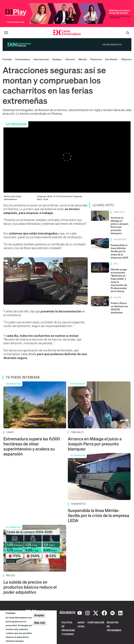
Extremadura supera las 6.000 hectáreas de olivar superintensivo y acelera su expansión (32, 446)
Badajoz (57, 59)
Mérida (83, 59)
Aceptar (39, 615)
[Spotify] (113, 613)
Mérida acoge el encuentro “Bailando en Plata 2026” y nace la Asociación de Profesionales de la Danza (119, 280)
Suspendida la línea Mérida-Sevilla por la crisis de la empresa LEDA (119, 251)
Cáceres (70, 59)
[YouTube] (80, 613)
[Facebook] (105, 613)
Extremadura (23, 59)
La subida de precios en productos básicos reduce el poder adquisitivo (30, 587)
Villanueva (127, 59)
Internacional (41, 59)
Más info (40, 623)
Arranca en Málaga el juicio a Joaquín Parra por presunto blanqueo (120, 225)
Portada (7, 59)
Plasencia (96, 59)
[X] (96, 613)
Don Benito (111, 59)
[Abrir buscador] (127, 33)
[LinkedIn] (120, 613)
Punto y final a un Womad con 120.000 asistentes (119, 308)
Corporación (96, 623)
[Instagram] (88, 613)
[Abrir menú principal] (6, 33)
